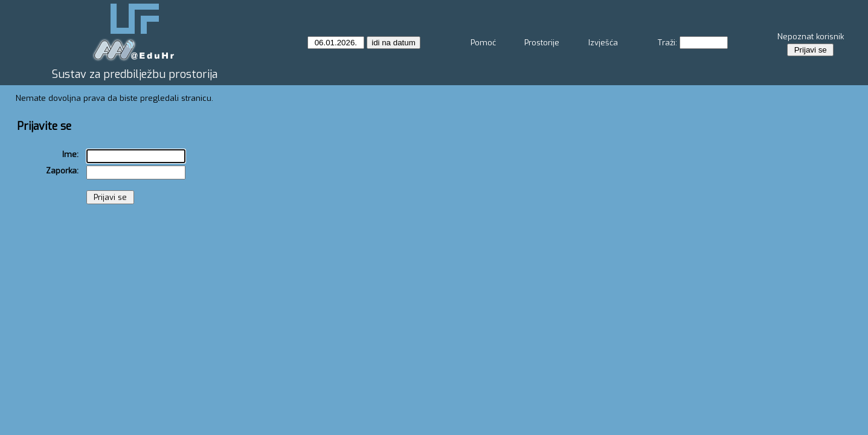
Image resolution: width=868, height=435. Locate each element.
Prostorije (542, 43)
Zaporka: (62, 171)
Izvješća (603, 43)
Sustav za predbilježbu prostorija (135, 74)
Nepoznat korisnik (811, 37)
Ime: (70, 154)
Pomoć (483, 43)
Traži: (667, 43)
